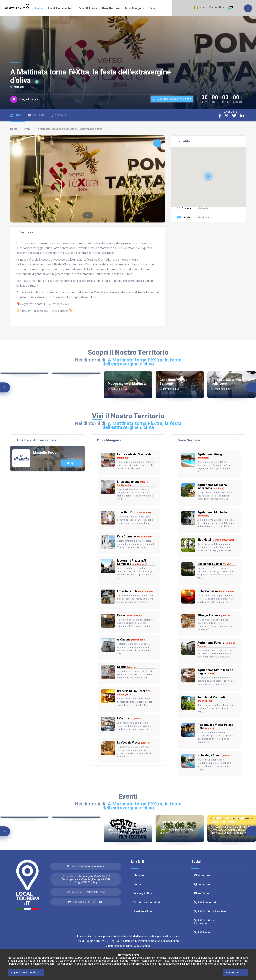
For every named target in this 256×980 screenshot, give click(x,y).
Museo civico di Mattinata (127, 384)
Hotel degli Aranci (214, 755)
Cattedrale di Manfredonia (76, 384)
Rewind (130, 615)
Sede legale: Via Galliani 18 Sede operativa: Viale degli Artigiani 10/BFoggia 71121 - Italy (86, 879)
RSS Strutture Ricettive (210, 911)
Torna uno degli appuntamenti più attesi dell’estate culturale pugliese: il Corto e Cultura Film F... (128, 830)
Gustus (126, 667)
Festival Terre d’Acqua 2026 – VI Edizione (228, 820)
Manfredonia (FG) (15, 389)
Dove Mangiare (135, 8)
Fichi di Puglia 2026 (174, 822)
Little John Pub (135, 591)
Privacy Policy (143, 893)
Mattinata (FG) (117, 389)
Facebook (202, 875)
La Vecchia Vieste (133, 743)
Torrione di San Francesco (24, 384)
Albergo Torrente (213, 615)
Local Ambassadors (61, 8)
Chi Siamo (140, 875)
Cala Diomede (134, 536)
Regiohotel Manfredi (211, 699)
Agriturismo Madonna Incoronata (212, 487)
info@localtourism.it (93, 866)
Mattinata (17, 87)
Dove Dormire (111, 8)
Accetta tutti (235, 973)
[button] (88, 215)
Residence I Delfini (214, 564)
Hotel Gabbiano (215, 591)
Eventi (153, 8)
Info (16, 116)
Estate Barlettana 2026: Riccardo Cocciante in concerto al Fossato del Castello (24, 830)
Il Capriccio (129, 718)
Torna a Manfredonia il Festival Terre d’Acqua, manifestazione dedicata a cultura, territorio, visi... (230, 830)
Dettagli (59, 116)
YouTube (201, 893)
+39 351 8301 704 (94, 892)
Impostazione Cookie (26, 973)
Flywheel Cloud (143, 911)
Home (39, 8)
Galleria (36, 116)
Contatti (138, 884)
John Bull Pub (134, 512)
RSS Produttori (205, 902)
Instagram (202, 884)
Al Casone (132, 639)
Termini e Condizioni (147, 902)
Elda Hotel (216, 540)
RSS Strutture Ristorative (204, 922)
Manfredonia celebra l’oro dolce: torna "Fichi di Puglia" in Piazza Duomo (179, 830)
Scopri (71, 463)
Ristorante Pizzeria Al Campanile (132, 562)
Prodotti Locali (88, 8)
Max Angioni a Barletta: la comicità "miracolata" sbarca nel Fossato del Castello (74, 830)
